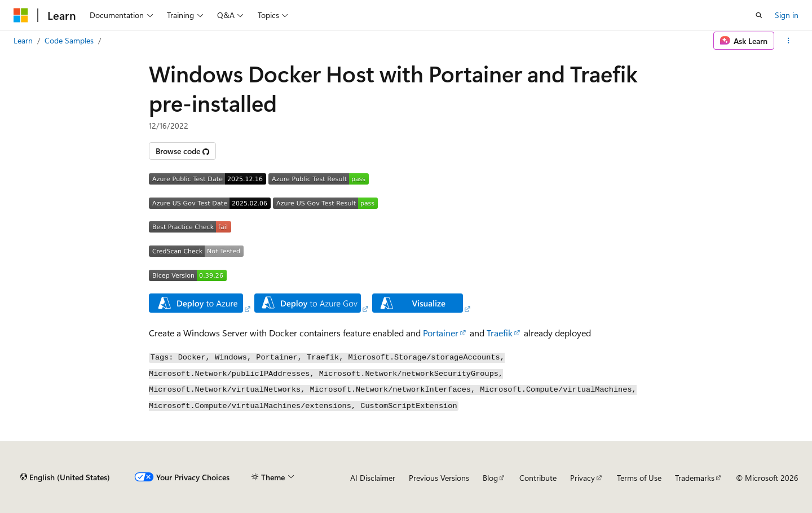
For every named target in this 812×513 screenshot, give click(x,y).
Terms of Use (639, 478)
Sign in (787, 15)
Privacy (582, 478)
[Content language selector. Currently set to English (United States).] (65, 477)
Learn (23, 40)
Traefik (500, 333)
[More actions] (789, 41)
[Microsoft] (21, 15)
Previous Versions (439, 478)
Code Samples (69, 40)
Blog (490, 478)
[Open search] (759, 15)
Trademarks (695, 478)
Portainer (441, 333)
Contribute (538, 478)
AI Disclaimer (373, 478)
